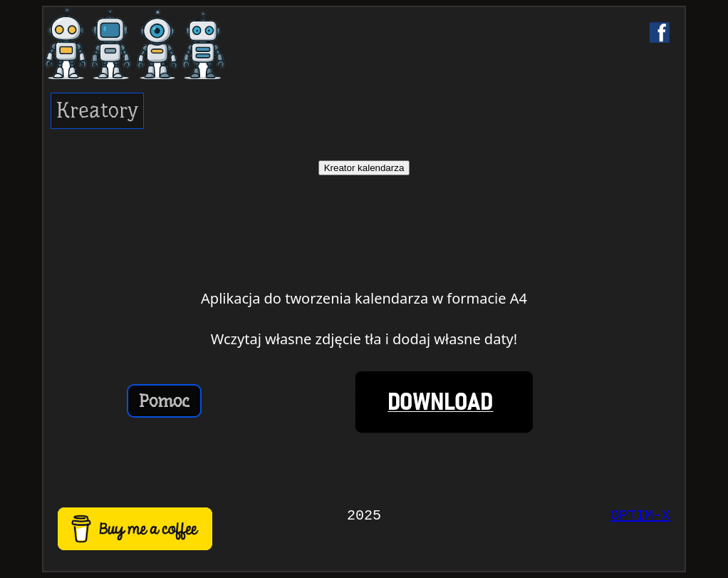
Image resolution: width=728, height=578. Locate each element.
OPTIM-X (640, 516)
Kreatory (97, 110)
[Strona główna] (160, 43)
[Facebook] (660, 32)
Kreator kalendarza (364, 168)
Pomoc (164, 401)
